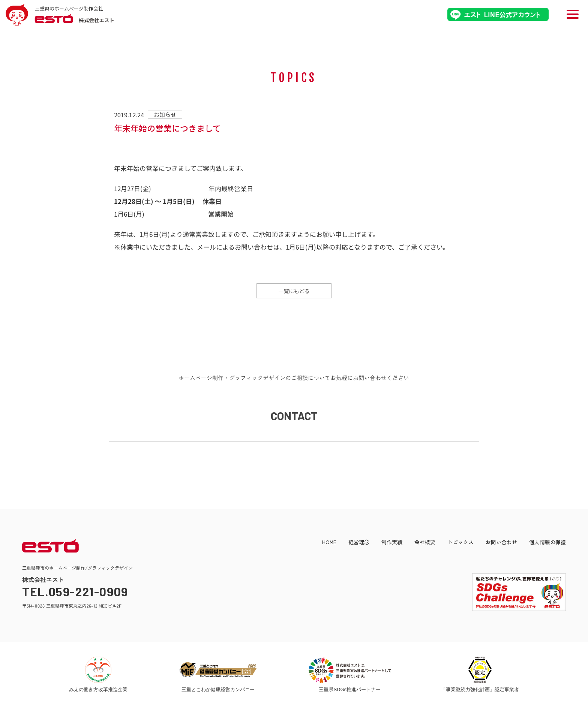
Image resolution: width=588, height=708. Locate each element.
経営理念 (359, 543)
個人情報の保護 (547, 543)
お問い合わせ (501, 543)
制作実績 (392, 543)
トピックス (460, 543)
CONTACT (294, 416)
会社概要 (425, 543)
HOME (329, 543)
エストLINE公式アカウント (498, 14)
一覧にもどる (294, 291)
